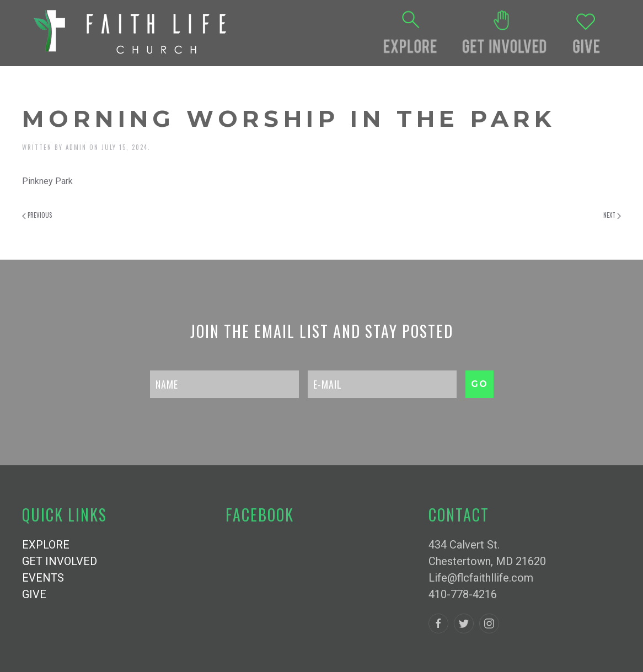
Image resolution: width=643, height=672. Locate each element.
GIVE (34, 594)
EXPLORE (46, 545)
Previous (37, 215)
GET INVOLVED (60, 561)
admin (76, 147)
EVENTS (43, 578)
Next (612, 215)
